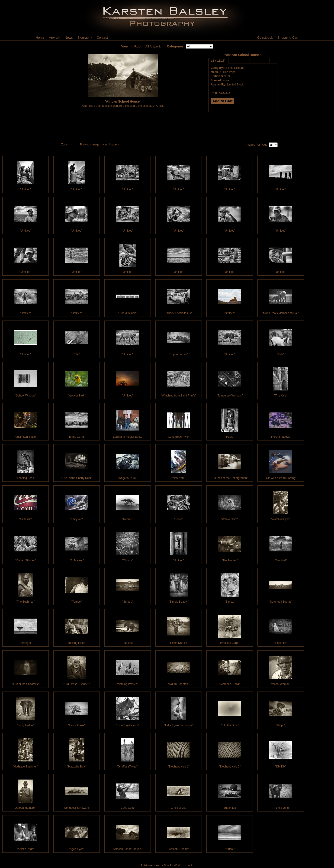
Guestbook (265, 38)
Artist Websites (150, 865)
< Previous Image (89, 145)
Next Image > (111, 145)
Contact (102, 38)
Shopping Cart (288, 38)
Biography (85, 38)
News (69, 38)
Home (40, 38)
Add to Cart (223, 101)
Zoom (65, 145)
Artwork (54, 38)
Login (190, 865)
